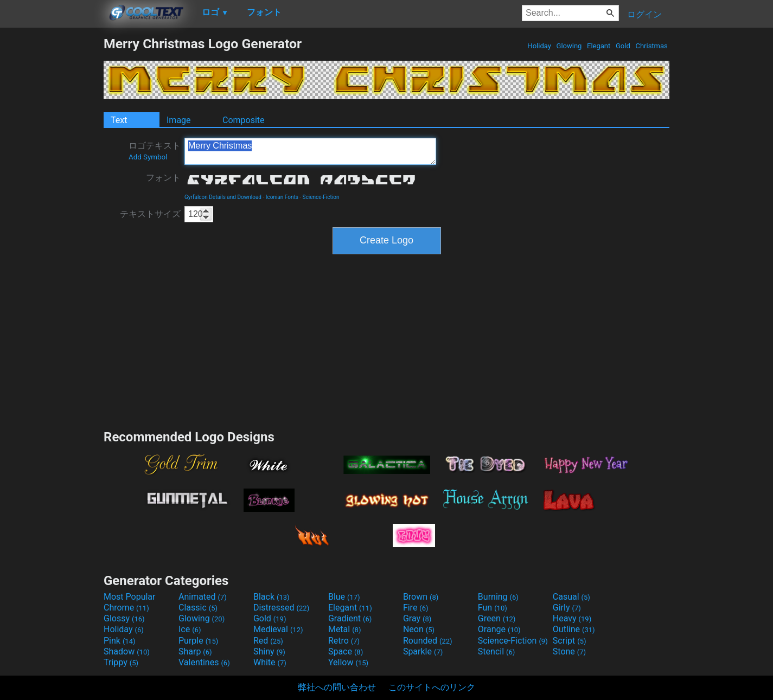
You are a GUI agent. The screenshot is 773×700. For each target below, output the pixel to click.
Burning (498, 597)
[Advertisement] (52, 198)
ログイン (644, 14)
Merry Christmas (310, 151)
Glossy (124, 618)
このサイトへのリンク (432, 687)
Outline (574, 629)
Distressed (281, 608)
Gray (417, 618)
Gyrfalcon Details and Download (223, 197)
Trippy (121, 662)
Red (268, 641)
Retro (344, 641)
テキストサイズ (150, 214)
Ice (190, 629)
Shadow (127, 651)
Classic (198, 608)
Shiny (269, 651)
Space (346, 651)
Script (570, 641)
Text (119, 120)
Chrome (126, 608)
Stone (569, 651)
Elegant (599, 46)
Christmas (651, 46)
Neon (419, 629)
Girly (567, 608)
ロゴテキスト (155, 151)
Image (179, 120)
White (270, 662)
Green (497, 618)
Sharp (195, 651)
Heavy (572, 618)
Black (271, 597)
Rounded (428, 641)
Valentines (204, 662)
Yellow (348, 662)
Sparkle (423, 651)
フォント (163, 178)
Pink (120, 641)
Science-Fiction (321, 197)
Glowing (569, 46)
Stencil (496, 651)
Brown (421, 597)
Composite (244, 120)
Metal (345, 629)
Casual (571, 597)
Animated (203, 597)
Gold (623, 46)
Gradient (350, 618)
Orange (499, 629)
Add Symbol (148, 157)
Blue (344, 597)
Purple (198, 641)
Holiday (539, 46)
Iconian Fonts (282, 197)
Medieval (278, 629)
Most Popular (130, 597)
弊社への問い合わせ (337, 687)
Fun (493, 608)
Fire (416, 608)
